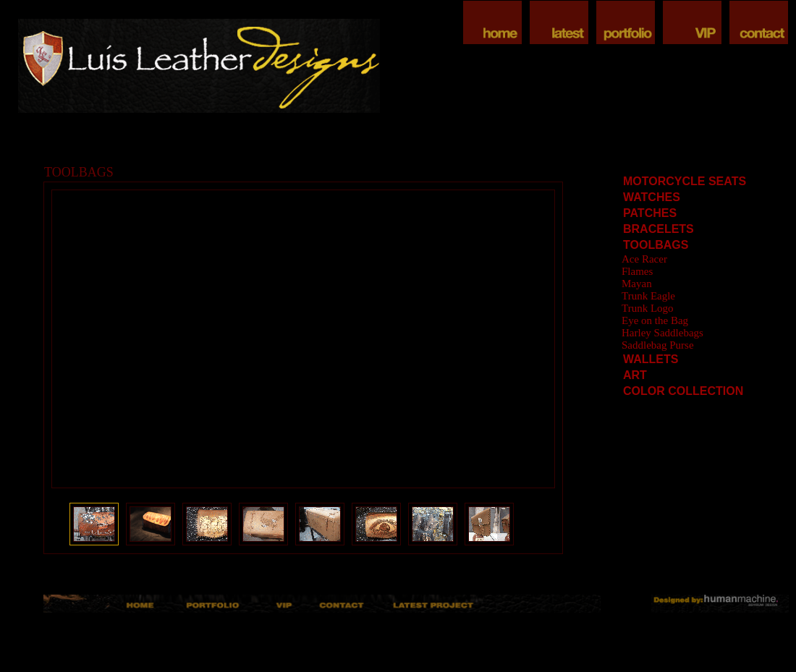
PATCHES (650, 213)
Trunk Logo (648, 308)
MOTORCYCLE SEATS (685, 181)
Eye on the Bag (655, 320)
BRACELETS (659, 229)
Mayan (637, 284)
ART (635, 375)
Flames (637, 271)
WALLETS (651, 359)
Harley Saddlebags (662, 333)
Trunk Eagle (648, 296)
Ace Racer (644, 259)
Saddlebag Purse (658, 345)
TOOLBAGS (656, 245)
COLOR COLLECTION (683, 391)
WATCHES (652, 197)
